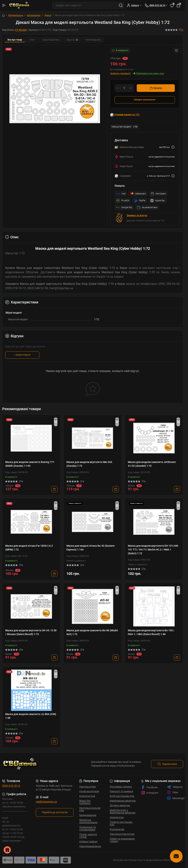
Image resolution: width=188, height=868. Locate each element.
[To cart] (54, 489)
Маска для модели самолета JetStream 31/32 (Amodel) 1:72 (152, 464)
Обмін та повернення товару (122, 840)
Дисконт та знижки (121, 791)
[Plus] (131, 88)
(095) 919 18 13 (11, 786)
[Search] (121, 5)
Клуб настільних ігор (122, 796)
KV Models (21, 30)
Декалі (48, 15)
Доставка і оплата (121, 787)
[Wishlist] (56, 424)
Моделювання (16, 15)
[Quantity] (124, 88)
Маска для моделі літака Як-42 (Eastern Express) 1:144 (91, 548)
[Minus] (118, 88)
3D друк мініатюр (120, 805)
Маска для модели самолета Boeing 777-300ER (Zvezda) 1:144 (30, 464)
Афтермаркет (34, 15)
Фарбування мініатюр (123, 801)
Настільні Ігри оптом (122, 834)
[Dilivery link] (173, 147)
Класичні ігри (87, 796)
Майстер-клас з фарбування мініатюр (123, 811)
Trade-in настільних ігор (121, 823)
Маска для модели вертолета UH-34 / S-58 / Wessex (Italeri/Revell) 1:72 (31, 632)
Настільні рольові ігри (90, 809)
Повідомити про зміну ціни (149, 73)
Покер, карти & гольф (88, 836)
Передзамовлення (90, 846)
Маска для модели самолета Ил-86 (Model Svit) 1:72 (92, 632)
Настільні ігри (87, 787)
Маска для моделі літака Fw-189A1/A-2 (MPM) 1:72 (29, 548)
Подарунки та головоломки (88, 828)
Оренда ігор (117, 817)
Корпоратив (117, 829)
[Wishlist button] (176, 51)
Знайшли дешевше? (120, 73)
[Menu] (4, 5)
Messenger (176, 798)
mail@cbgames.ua (46, 802)
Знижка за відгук (137, 215)
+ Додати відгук (22, 355)
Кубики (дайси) (88, 842)
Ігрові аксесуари (89, 791)
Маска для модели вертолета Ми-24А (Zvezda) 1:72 (89, 464)
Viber (173, 792)
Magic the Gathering (85, 802)
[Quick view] (56, 419)
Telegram (175, 787)
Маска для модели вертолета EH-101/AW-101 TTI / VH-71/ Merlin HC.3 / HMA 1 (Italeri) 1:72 (153, 550)
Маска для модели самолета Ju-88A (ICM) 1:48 (31, 716)
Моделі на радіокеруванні (88, 821)
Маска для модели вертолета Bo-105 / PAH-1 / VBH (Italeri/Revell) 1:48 (151, 632)
